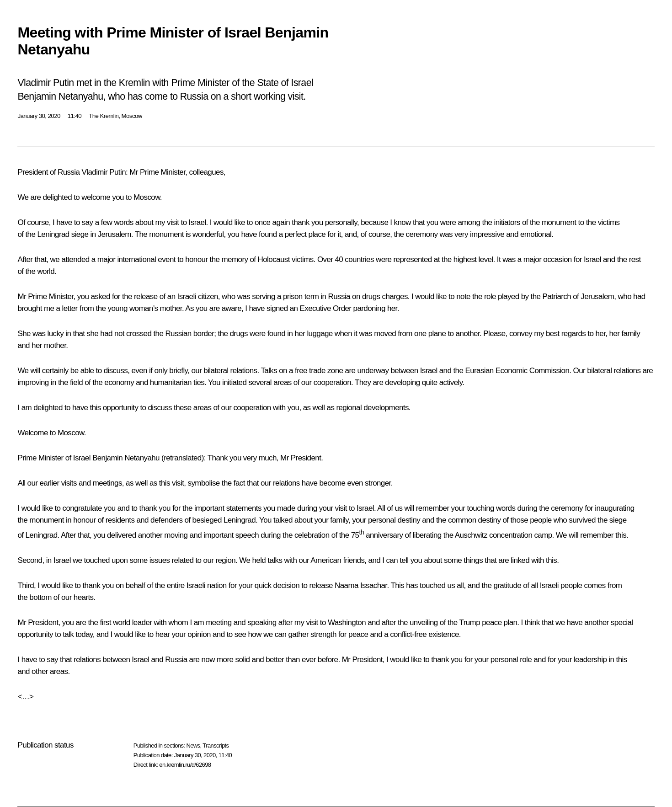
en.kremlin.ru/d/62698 (185, 765)
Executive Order (326, 308)
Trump (470, 623)
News (193, 746)
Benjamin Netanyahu (126, 458)
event (167, 259)
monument (559, 222)
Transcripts (216, 746)
